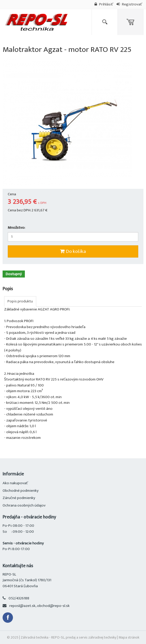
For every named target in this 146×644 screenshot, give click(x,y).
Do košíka (73, 251)
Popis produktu (20, 301)
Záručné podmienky (19, 498)
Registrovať (129, 4)
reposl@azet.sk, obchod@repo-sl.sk (39, 606)
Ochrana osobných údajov (24, 505)
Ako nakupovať (15, 483)
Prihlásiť (104, 4)
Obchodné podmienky (21, 491)
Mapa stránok (129, 637)
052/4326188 (19, 598)
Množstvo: (16, 228)
